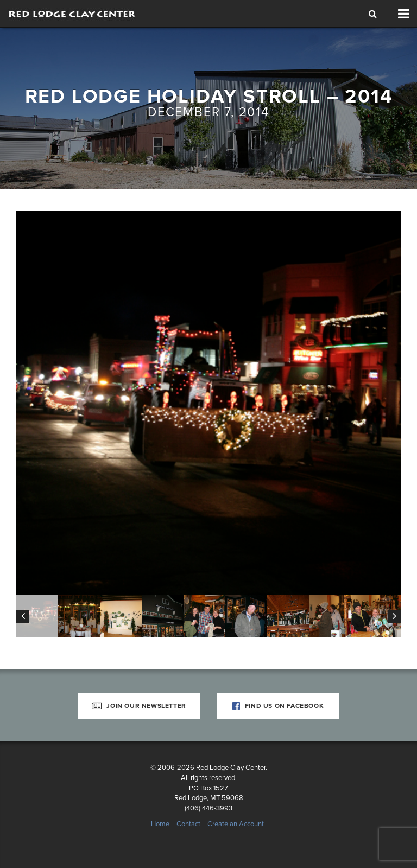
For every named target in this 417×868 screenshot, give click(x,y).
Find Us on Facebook (278, 706)
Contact (188, 824)
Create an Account (236, 824)
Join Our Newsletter (139, 706)
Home (160, 824)
